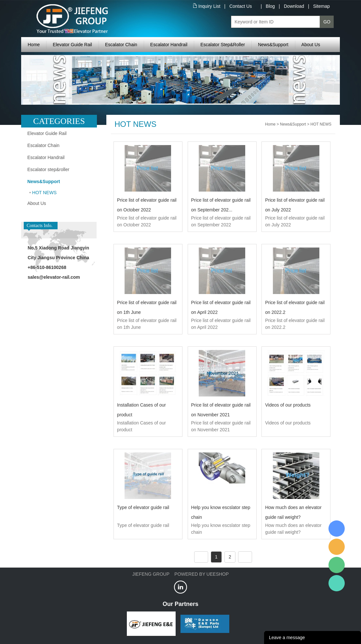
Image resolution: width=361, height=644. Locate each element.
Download (294, 6)
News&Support (273, 45)
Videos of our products (288, 405)
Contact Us (241, 6)
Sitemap (321, 6)
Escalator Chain (121, 45)
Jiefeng (337, 547)
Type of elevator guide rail (143, 507)
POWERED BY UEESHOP (201, 574)
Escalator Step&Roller (223, 45)
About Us (311, 45)
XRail (337, 529)
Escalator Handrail (169, 45)
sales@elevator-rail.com (54, 277)
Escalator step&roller (48, 169)
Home (34, 45)
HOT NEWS (44, 193)
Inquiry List (209, 6)
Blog (270, 6)
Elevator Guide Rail (72, 45)
